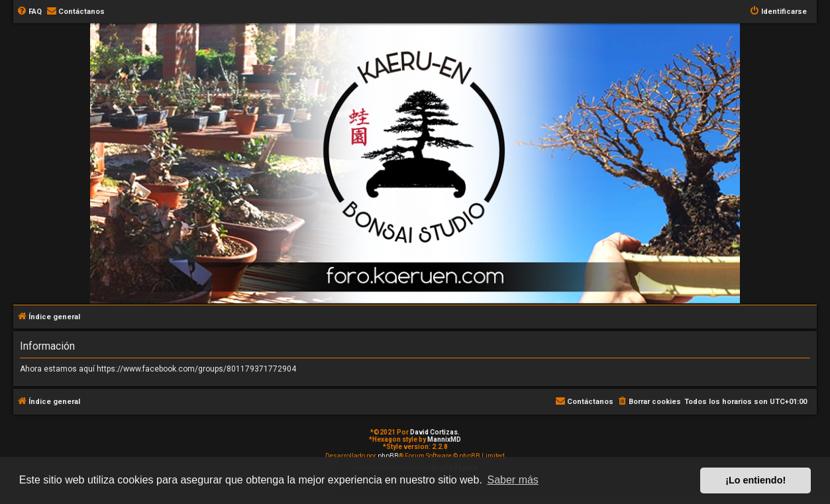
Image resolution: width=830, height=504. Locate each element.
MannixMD (444, 439)
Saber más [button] (513, 480)
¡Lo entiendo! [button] (755, 480)
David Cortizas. (435, 432)
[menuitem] (29, 12)
